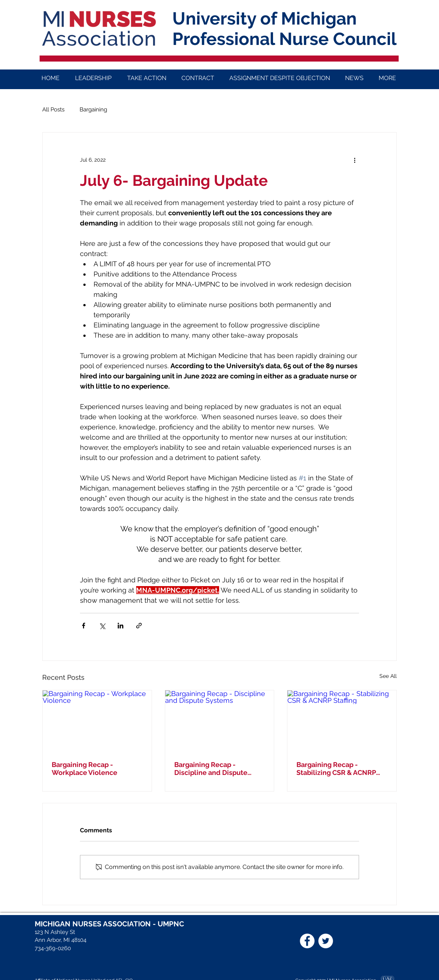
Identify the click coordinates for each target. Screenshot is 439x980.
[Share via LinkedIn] (120, 626)
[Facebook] (307, 941)
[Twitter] (326, 941)
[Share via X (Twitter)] (102, 626)
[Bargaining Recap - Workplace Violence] (97, 721)
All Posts (53, 110)
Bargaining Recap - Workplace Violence (84, 769)
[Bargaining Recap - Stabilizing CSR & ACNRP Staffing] (342, 721)
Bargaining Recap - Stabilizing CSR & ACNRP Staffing (336, 769)
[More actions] (355, 160)
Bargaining (93, 110)
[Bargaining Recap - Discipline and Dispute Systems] (220, 721)
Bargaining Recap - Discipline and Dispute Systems (211, 769)
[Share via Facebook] (84, 626)
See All (388, 676)
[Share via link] (139, 626)
